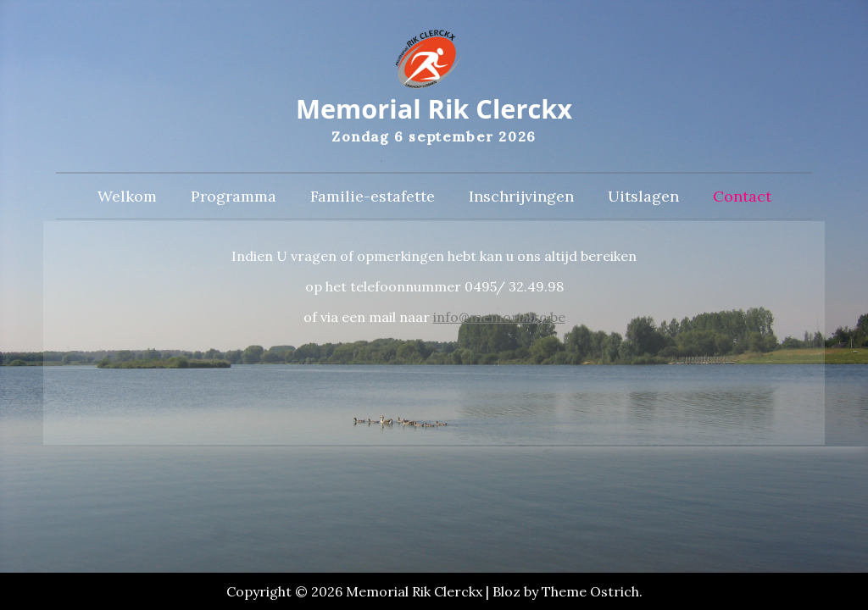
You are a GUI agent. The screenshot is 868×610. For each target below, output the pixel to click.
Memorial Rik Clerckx (434, 111)
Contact (742, 200)
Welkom (127, 200)
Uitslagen (643, 200)
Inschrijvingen (521, 200)
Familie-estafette (373, 200)
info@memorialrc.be (499, 320)
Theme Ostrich (590, 591)
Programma (234, 200)
